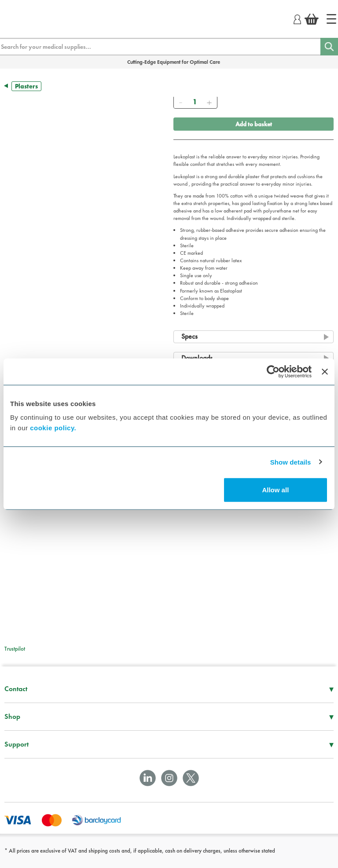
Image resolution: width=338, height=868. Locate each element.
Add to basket (254, 124)
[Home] (331, 19)
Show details (291, 462)
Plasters (26, 86)
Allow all (275, 490)
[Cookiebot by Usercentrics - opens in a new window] (273, 371)
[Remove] (180, 102)
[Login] (297, 18)
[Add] (209, 102)
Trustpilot (15, 649)
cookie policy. (53, 428)
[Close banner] (325, 371)
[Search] (329, 47)
